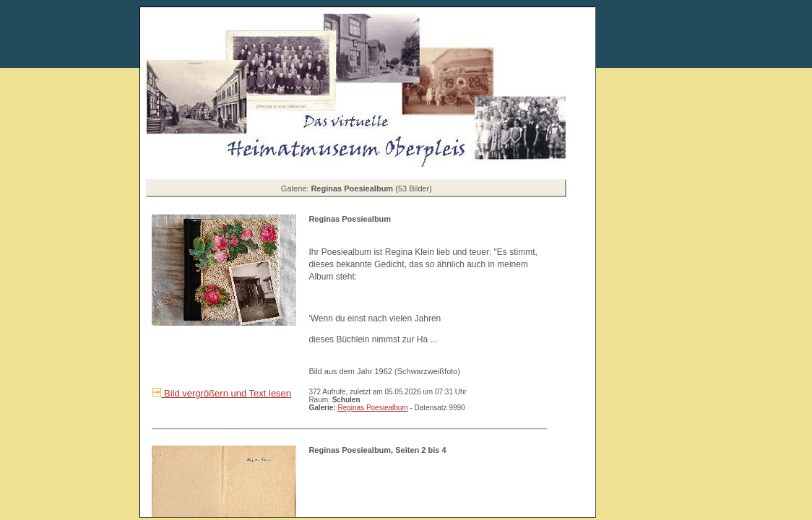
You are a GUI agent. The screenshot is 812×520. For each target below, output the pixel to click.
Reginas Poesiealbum (372, 408)
